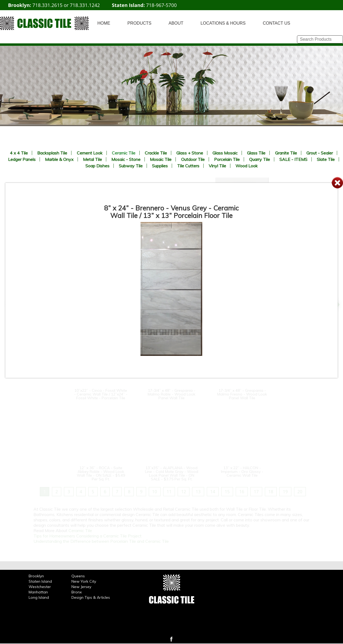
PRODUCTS (139, 23)
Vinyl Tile (217, 166)
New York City (84, 581)
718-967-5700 (161, 5)
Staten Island (40, 581)
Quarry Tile (260, 159)
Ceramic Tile (124, 153)
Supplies (160, 166)
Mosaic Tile (161, 159)
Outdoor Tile (193, 159)
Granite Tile (286, 153)
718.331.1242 (85, 5)
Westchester (40, 587)
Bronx (77, 592)
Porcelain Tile (227, 159)
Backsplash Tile (52, 153)
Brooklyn (36, 576)
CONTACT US (277, 23)
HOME (104, 23)
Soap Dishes (97, 166)
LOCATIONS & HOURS (223, 23)
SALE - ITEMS (293, 159)
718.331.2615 (47, 5)
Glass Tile (256, 153)
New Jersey (81, 587)
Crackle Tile (156, 153)
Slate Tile (326, 159)
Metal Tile (92, 159)
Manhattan (38, 592)
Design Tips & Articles (91, 597)
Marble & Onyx (59, 159)
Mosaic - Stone (126, 159)
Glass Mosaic (225, 153)
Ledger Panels (22, 159)
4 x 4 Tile (19, 153)
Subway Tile (131, 166)
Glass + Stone (190, 153)
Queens (78, 576)
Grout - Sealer (320, 153)
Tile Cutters (188, 166)
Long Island (39, 597)
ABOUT (176, 23)
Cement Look (90, 153)
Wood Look (247, 166)
